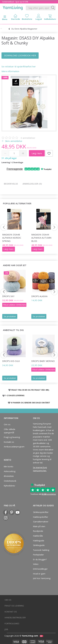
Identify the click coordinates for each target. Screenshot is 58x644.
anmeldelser (28, 138)
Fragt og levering (12, 437)
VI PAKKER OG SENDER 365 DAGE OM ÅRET (30, 403)
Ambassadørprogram (14, 447)
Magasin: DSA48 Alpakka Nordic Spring (12, 238)
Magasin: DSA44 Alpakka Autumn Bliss (41, 238)
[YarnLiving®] (13, 7)
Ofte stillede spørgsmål (10, 431)
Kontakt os (9, 442)
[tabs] (50, 18)
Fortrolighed (12, 623)
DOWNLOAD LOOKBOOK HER (20, 55)
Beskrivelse (11, 184)
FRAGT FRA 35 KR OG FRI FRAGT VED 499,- (30, 390)
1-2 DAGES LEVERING (15, 395)
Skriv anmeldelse (13, 141)
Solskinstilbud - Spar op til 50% (15, 2)
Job (6, 629)
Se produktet (10, 316)
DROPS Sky (8, 296)
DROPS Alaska (39, 296)
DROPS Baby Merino (43, 361)
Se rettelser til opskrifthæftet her (19, 66)
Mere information (10, 71)
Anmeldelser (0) (32, 184)
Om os (7, 424)
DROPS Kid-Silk (11, 361)
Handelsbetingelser (15, 618)
